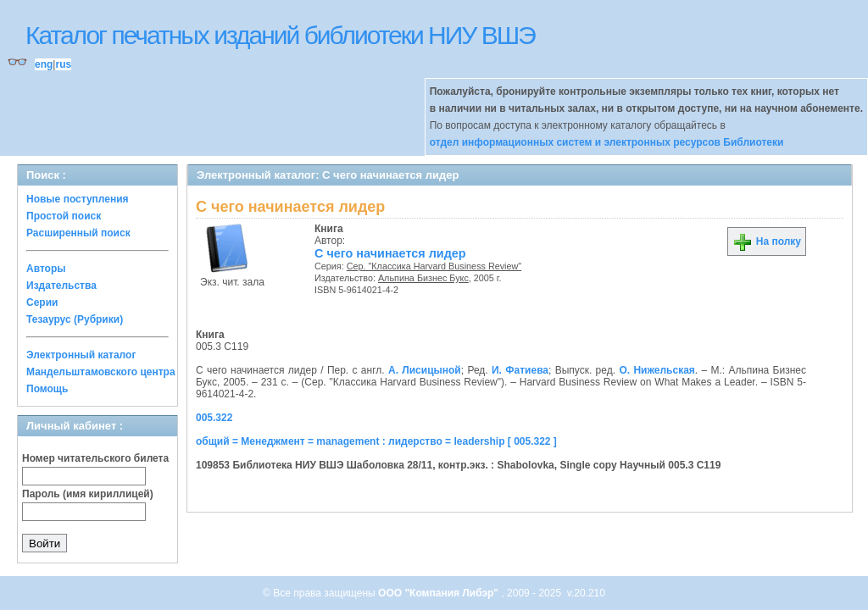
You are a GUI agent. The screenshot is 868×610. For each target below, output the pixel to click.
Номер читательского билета (95, 458)
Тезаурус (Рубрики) (75, 319)
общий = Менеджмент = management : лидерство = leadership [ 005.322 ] (376, 441)
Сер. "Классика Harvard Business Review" (434, 266)
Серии (42, 302)
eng (44, 64)
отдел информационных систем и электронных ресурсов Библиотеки (607, 142)
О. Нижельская (657, 370)
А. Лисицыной (425, 370)
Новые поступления (78, 199)
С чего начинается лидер (390, 253)
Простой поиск (64, 216)
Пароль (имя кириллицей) (88, 494)
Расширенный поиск (78, 233)
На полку (767, 241)
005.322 (214, 418)
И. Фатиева (520, 370)
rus (63, 64)
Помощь (47, 389)
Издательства (61, 286)
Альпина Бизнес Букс (423, 278)
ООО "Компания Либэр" (440, 593)
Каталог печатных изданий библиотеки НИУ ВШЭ (280, 35)
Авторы (46, 269)
